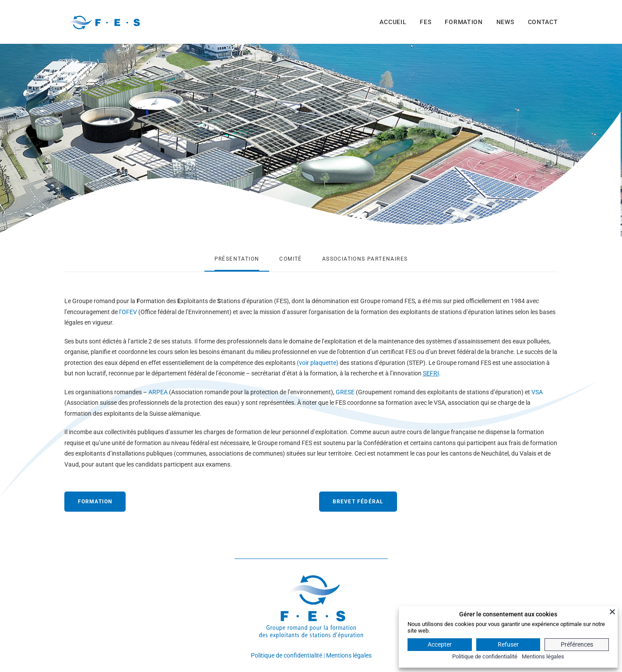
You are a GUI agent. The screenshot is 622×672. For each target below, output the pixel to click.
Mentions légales (349, 655)
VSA (537, 392)
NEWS (505, 22)
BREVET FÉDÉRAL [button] (358, 502)
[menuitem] (396, 22)
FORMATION (464, 22)
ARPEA (158, 392)
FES (425, 22)
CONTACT (543, 22)
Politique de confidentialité (286, 655)
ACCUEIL (393, 22)
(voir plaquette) (318, 363)
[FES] (104, 22)
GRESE (345, 392)
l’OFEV (128, 312)
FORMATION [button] (95, 502)
